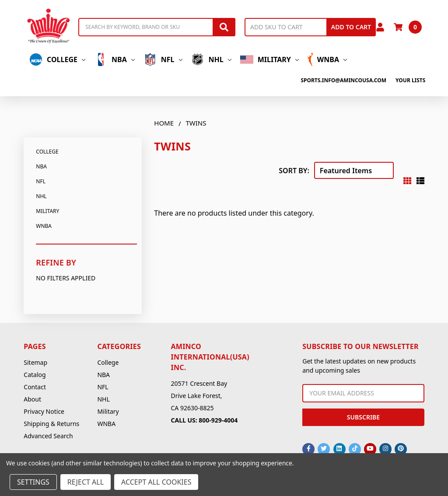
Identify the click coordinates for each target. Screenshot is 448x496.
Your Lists (410, 80)
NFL (163, 59)
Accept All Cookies (156, 482)
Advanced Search (48, 436)
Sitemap (35, 362)
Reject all (86, 482)
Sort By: (294, 171)
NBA (114, 59)
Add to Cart (351, 27)
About (32, 399)
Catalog (35, 375)
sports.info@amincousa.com (343, 80)
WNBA (327, 59)
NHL (211, 59)
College (57, 59)
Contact (35, 387)
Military (269, 59)
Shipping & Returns (51, 424)
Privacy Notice (44, 411)
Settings (33, 482)
